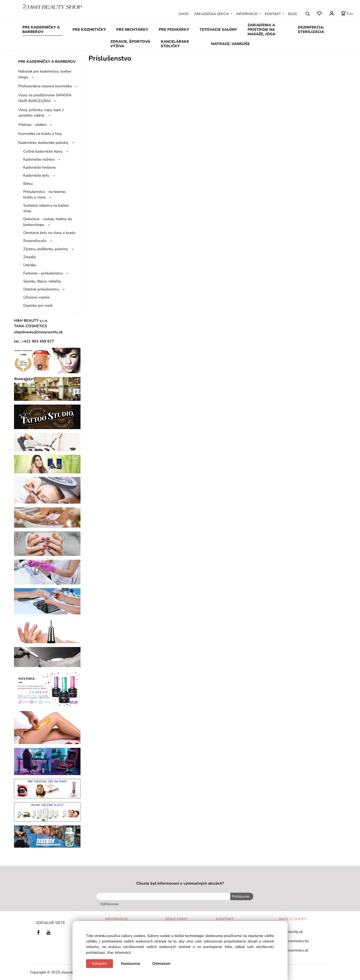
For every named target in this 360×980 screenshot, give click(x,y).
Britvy (28, 184)
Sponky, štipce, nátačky (42, 281)
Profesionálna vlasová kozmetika (45, 86)
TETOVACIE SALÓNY (218, 30)
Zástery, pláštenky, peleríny (46, 249)
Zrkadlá (29, 257)
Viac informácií (119, 952)
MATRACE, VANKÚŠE (230, 44)
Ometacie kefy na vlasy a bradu (49, 233)
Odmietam (161, 963)
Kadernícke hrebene (39, 167)
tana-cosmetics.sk (294, 950)
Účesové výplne (36, 297)
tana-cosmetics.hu (294, 941)
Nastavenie (131, 963)
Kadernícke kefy (36, 175)
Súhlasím (99, 963)
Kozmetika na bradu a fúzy (40, 134)
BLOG (292, 14)
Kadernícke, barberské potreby (43, 143)
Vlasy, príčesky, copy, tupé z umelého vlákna (41, 113)
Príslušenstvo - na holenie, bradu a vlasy (45, 194)
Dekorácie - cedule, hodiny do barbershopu (48, 222)
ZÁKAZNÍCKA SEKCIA (212, 14)
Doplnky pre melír (38, 305)
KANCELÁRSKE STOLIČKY (175, 44)
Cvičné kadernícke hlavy (43, 151)
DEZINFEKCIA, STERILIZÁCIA (311, 30)
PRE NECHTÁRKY (132, 30)
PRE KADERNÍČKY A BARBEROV (41, 30)
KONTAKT (273, 14)
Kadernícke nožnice (39, 159)
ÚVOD (183, 14)
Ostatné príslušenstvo (41, 289)
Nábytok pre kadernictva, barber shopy (45, 74)
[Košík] (347, 14)
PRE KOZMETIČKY (89, 30)
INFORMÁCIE (247, 14)
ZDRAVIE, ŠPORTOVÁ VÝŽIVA (130, 44)
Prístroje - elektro (32, 125)
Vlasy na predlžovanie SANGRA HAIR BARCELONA (45, 98)
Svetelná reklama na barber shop (46, 208)
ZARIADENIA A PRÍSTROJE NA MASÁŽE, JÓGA (261, 30)
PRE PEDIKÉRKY (174, 30)
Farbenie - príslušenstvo (43, 273)
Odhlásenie (109, 904)
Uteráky (30, 265)
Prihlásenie (240, 896)
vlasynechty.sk (291, 931)
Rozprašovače (35, 241)
